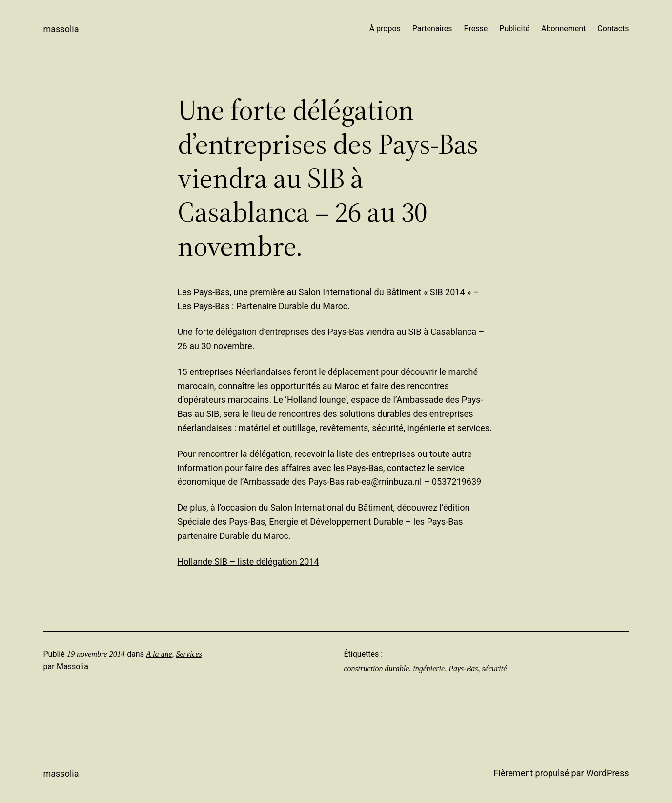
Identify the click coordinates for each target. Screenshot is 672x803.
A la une (159, 654)
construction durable (377, 669)
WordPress (607, 773)
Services (189, 654)
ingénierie (429, 669)
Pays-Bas (463, 669)
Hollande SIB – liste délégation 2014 (248, 562)
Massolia (61, 29)
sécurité (495, 669)
